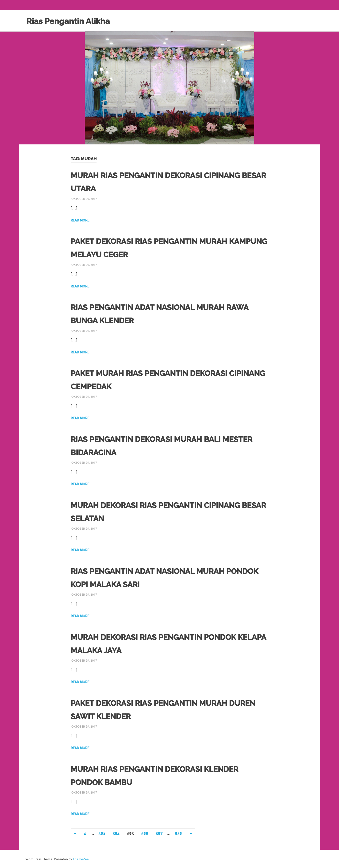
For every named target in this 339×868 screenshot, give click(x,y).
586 (145, 833)
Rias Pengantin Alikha (73, 21)
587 (159, 833)
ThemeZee (81, 859)
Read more (80, 220)
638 (178, 833)
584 (116, 833)
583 (102, 833)
